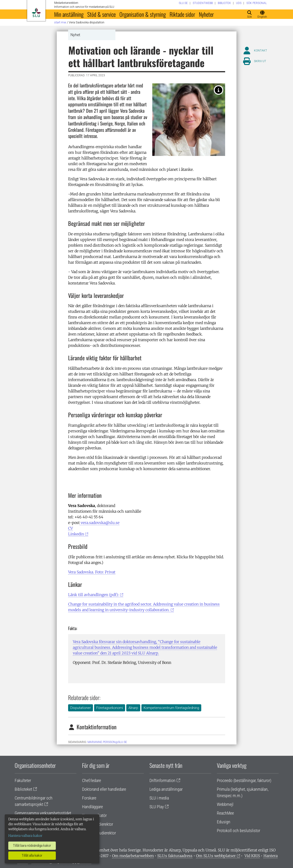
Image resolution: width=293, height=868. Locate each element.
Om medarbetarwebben (133, 856)
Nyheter (206, 14)
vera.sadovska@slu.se (100, 523)
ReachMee (225, 813)
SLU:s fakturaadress (175, 856)
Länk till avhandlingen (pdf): (94, 595)
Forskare (89, 798)
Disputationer (81, 708)
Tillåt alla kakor (32, 855)
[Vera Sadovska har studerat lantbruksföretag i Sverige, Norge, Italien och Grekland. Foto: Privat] (219, 90)
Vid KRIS (252, 856)
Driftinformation (162, 780)
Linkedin (76, 534)
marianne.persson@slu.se (107, 742)
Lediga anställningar (166, 789)
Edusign (224, 822)
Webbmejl (225, 804)
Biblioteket (23, 789)
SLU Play (157, 807)
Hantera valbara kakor (25, 836)
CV (70, 528)
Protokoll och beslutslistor (238, 831)
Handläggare (92, 807)
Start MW (60, 22)
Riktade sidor (182, 14)
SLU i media (159, 798)
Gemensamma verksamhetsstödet (43, 813)
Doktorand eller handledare (104, 789)
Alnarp (133, 708)
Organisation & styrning (143, 14)
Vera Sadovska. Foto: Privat (92, 572)
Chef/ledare (92, 780)
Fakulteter (23, 780)
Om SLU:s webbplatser (216, 856)
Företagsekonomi (110, 708)
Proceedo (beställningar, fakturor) (244, 780)
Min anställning (69, 14)
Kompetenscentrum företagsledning (171, 708)
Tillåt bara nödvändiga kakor (32, 846)
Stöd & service (101, 14)
